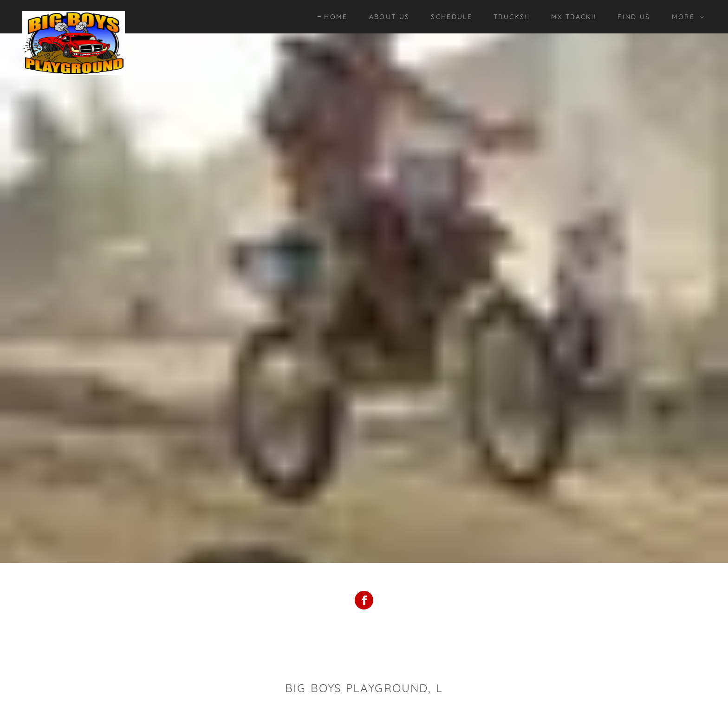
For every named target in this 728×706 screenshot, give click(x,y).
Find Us (634, 17)
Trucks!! (512, 17)
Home (336, 17)
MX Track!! (574, 17)
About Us (390, 17)
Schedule (452, 17)
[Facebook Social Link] (364, 601)
